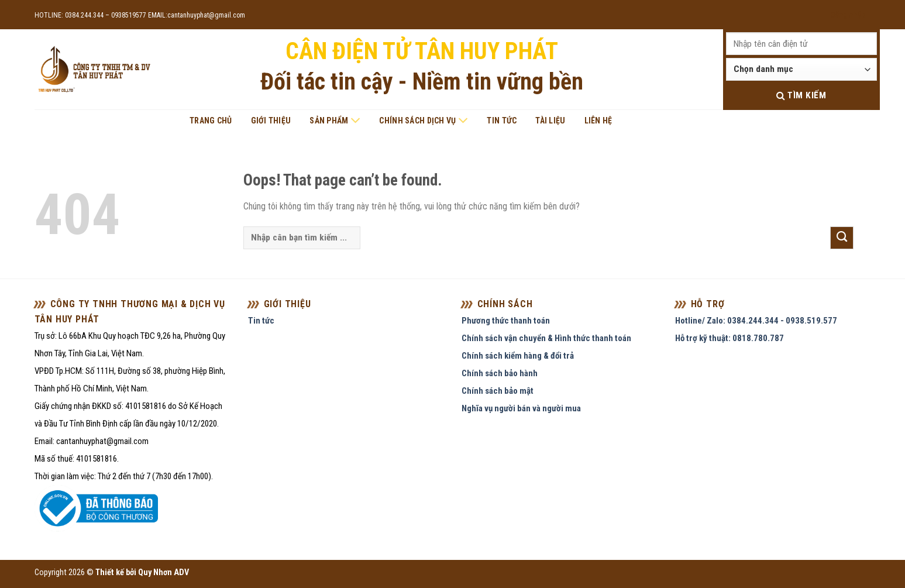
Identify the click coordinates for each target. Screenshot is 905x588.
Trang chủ (211, 121)
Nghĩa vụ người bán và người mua (521, 408)
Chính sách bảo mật (498, 391)
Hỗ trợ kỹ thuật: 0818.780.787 (729, 338)
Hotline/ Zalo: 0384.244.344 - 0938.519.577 (756, 321)
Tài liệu (550, 121)
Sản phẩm (335, 121)
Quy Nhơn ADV (164, 572)
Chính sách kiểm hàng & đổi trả (518, 356)
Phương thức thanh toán (506, 321)
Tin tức (502, 121)
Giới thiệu (271, 121)
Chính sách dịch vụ (424, 121)
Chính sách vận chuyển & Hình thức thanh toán (546, 338)
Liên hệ (598, 121)
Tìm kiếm (801, 95)
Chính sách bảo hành (500, 373)
